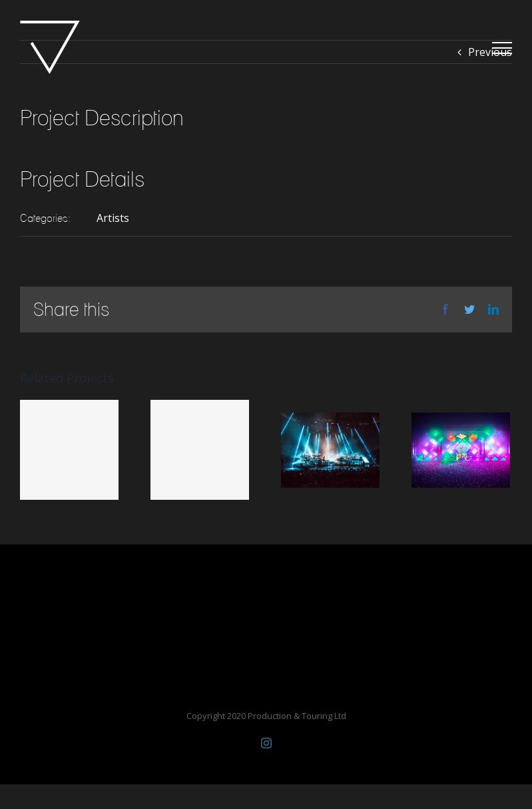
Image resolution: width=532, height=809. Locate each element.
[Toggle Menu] (502, 48)
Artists (113, 218)
